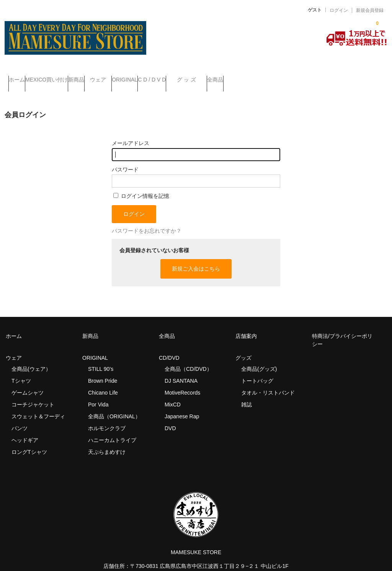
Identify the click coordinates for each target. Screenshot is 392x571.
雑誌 (247, 393)
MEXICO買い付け (66, 76)
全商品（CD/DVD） (191, 358)
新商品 (111, 76)
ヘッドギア (25, 429)
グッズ (246, 347)
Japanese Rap (182, 405)
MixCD (173, 393)
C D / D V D (232, 76)
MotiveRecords (182, 382)
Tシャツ (21, 370)
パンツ (20, 417)
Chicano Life (103, 382)
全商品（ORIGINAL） (114, 405)
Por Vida (98, 393)
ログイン (339, 10)
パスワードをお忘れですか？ (147, 220)
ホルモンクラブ (107, 417)
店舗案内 (246, 325)
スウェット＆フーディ (38, 405)
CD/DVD (169, 347)
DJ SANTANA (181, 370)
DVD (170, 417)
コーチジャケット (33, 393)
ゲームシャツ (28, 382)
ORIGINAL (190, 76)
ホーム (21, 76)
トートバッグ (257, 370)
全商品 (326, 76)
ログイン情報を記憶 (141, 185)
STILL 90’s (101, 358)
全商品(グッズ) (259, 358)
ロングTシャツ (29, 441)
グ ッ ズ (282, 76)
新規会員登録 (370, 10)
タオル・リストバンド (268, 382)
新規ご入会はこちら (196, 258)
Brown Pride (103, 370)
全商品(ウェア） (31, 358)
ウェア (148, 76)
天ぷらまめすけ (107, 441)
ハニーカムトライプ (112, 429)
